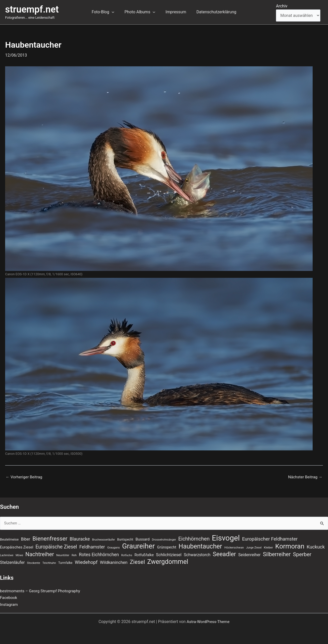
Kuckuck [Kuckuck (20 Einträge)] (316, 546)
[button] (115, 12)
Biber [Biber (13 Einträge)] (26, 538)
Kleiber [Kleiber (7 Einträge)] (268, 547)
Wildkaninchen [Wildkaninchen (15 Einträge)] (114, 562)
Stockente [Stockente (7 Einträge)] (33, 563)
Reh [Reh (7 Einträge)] (74, 555)
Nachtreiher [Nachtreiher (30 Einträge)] (40, 554)
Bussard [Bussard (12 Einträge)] (143, 538)
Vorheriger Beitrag (25, 477)
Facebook (9, 598)
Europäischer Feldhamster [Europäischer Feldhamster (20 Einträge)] (270, 538)
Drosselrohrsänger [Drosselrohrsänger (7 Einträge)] (164, 539)
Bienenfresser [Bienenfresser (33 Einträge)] (50, 537)
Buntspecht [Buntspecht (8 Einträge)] (125, 539)
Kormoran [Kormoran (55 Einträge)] (290, 546)
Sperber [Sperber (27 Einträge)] (302, 554)
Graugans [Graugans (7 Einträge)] (113, 547)
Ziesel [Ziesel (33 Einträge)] (137, 562)
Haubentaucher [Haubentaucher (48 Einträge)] (200, 546)
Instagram (9, 604)
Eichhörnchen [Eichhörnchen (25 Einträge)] (194, 538)
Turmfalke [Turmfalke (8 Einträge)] (65, 563)
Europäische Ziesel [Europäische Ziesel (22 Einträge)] (56, 546)
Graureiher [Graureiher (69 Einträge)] (138, 546)
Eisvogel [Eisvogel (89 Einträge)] (226, 537)
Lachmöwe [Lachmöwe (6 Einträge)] (7, 555)
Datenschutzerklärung (213, 12)
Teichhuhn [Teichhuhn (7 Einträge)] (49, 563)
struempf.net (32, 9)
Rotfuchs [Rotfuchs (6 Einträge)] (127, 555)
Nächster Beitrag (305, 477)
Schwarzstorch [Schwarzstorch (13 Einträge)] (197, 555)
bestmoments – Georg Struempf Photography (42, 591)
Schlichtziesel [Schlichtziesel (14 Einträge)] (169, 555)
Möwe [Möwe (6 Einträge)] (19, 555)
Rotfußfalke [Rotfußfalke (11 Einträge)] (144, 555)
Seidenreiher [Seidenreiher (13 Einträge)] (249, 555)
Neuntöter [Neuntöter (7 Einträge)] (63, 555)
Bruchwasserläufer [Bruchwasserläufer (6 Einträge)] (104, 539)
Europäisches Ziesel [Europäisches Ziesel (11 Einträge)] (17, 547)
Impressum (175, 12)
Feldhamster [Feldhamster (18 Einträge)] (92, 546)
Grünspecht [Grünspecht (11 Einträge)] (167, 547)
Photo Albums (141, 12)
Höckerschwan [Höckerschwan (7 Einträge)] (234, 547)
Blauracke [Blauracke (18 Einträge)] (80, 538)
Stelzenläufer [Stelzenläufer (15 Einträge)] (12, 562)
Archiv (282, 6)
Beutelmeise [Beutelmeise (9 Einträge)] (9, 538)
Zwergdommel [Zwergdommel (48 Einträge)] (168, 562)
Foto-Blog (106, 12)
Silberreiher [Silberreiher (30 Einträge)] (277, 554)
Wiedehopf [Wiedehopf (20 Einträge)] (86, 562)
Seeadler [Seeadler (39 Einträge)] (224, 554)
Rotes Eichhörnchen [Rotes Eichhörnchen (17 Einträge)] (99, 554)
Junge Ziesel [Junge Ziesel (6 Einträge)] (254, 547)
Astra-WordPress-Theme (208, 622)
